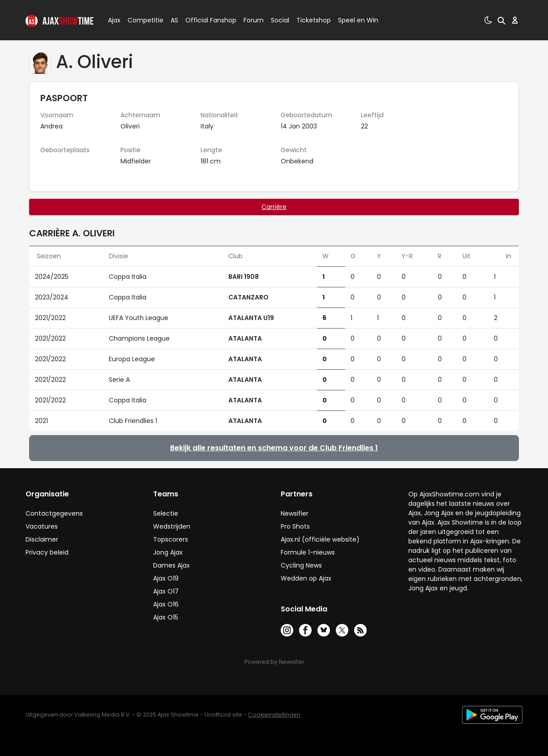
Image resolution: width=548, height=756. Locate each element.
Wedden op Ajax (306, 578)
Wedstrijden (172, 526)
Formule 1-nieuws (308, 552)
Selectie (166, 513)
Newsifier (295, 513)
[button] (501, 20)
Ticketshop (314, 20)
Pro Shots (295, 526)
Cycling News (301, 565)
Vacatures (42, 526)
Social (279, 20)
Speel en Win (358, 20)
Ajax (113, 20)
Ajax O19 (166, 578)
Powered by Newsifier (274, 662)
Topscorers (171, 539)
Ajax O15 (166, 617)
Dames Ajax (171, 565)
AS (174, 20)
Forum (254, 20)
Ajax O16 (166, 604)
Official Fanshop (205, 20)
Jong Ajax (168, 552)
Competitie (142, 20)
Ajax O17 (166, 591)
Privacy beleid (47, 552)
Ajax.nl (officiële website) (320, 539)
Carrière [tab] (274, 207)
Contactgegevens (54, 513)
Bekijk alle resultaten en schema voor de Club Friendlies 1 (274, 448)
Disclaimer (42, 539)
